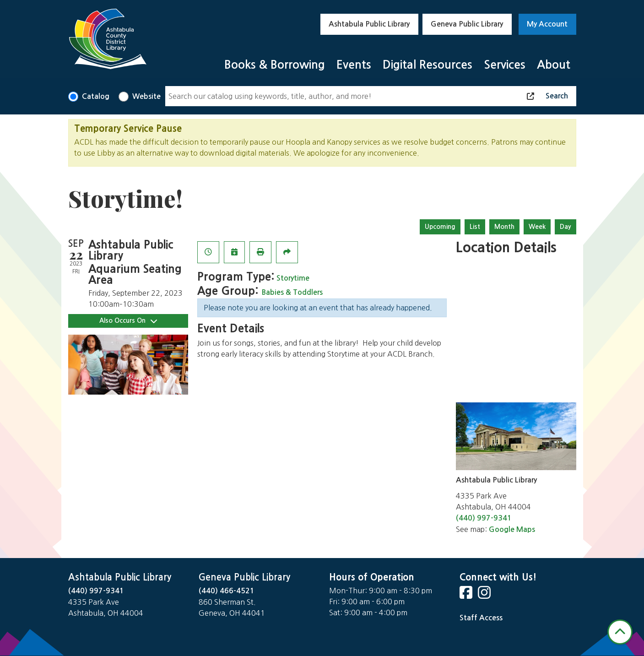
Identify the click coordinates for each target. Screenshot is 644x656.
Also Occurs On (128, 321)
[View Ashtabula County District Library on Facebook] (467, 595)
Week (537, 227)
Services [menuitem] (505, 65)
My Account (547, 24)
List (475, 227)
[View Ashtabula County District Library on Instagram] (485, 595)
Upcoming (440, 227)
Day (566, 227)
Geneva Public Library (467, 24)
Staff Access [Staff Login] (481, 618)
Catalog (96, 96)
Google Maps (512, 529)
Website (146, 96)
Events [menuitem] (354, 65)
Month (504, 227)
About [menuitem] (554, 65)
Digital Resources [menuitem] (428, 65)
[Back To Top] (620, 632)
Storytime (293, 278)
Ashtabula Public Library (369, 24)
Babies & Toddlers (292, 292)
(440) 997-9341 (484, 518)
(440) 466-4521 (227, 591)
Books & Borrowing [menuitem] (275, 65)
